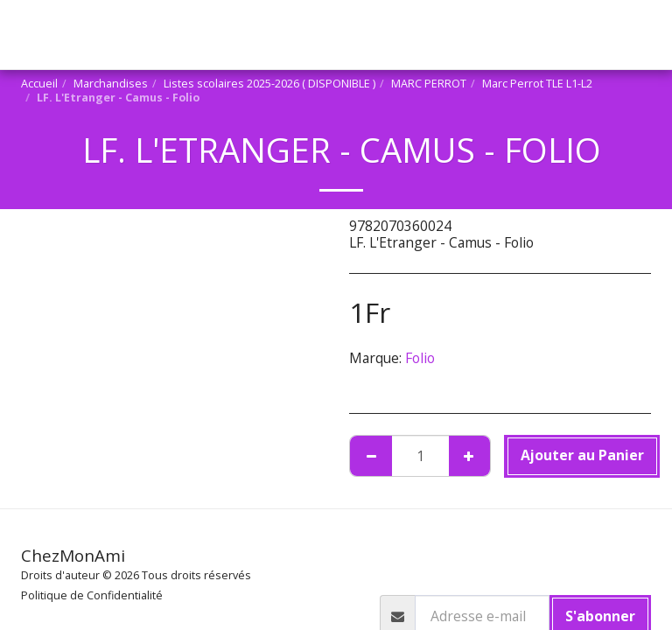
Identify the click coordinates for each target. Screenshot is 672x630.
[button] (68, 312)
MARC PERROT (91, 434)
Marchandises (81, 403)
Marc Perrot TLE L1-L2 (110, 450)
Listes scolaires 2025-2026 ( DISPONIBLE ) (168, 419)
